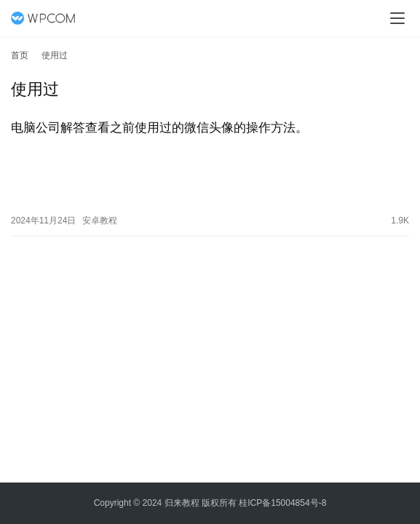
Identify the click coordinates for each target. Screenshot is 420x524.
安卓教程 (100, 218)
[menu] (397, 18)
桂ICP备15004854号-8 (282, 503)
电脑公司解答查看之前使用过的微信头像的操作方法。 (159, 128)
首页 (20, 55)
